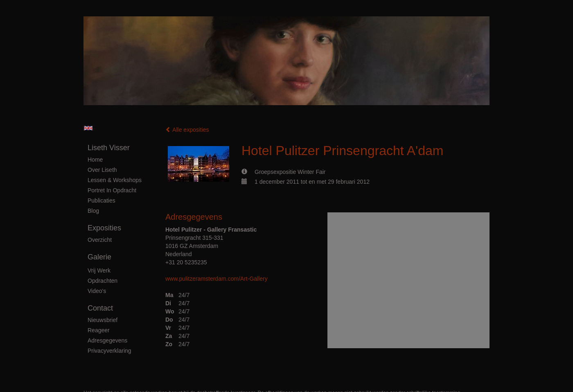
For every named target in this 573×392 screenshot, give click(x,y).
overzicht (100, 240)
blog (93, 211)
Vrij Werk (99, 270)
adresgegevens (107, 340)
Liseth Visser (109, 148)
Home (95, 160)
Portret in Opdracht (112, 190)
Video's (97, 291)
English (88, 128)
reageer (99, 330)
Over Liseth (102, 170)
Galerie (99, 257)
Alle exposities (187, 130)
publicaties (102, 201)
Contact (100, 308)
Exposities (104, 228)
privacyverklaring (109, 351)
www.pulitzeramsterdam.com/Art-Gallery (217, 279)
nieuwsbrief (103, 320)
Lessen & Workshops (115, 180)
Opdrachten (103, 281)
